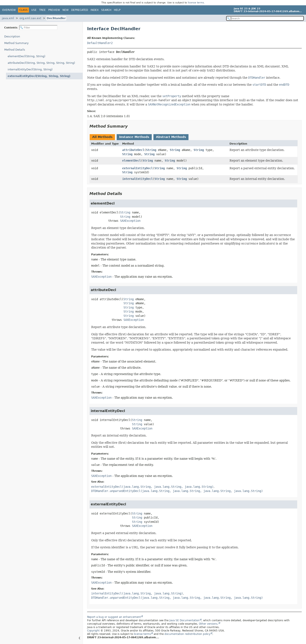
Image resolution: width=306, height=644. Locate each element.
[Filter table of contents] (38, 28)
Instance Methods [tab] (134, 137)
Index (95, 10)
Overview (9, 10)
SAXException (130, 221)
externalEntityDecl (137, 168)
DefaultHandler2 (100, 43)
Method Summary (16, 43)
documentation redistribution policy (187, 634)
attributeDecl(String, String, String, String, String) (41, 63)
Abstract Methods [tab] (171, 137)
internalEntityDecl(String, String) (30, 69)
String (151, 150)
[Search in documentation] (265, 18)
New (66, 10)
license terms (196, 3)
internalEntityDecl (137, 179)
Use (34, 10)
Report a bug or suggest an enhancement (114, 617)
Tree (42, 10)
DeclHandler (56, 18)
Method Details (15, 50)
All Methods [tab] (102, 137)
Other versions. (209, 624)
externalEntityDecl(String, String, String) (39, 76)
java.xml (8, 18)
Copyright (93, 631)
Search (106, 10)
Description (12, 36)
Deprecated (80, 10)
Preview (54, 10)
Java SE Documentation (184, 620)
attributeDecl (133, 150)
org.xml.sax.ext (30, 18)
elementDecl (132, 161)
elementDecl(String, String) (26, 56)
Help (117, 10)
